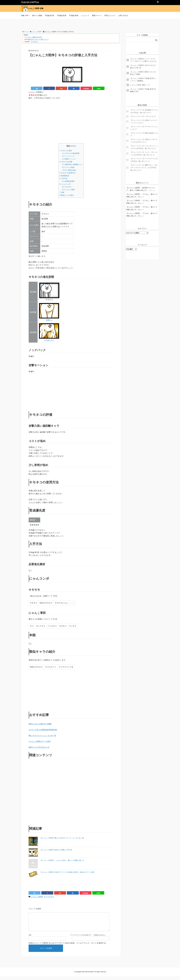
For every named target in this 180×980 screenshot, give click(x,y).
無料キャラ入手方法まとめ (40, 747)
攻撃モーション (69, 159)
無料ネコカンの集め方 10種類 (41, 724)
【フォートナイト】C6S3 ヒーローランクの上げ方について (144, 141)
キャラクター (50, 897)
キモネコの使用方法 (67, 173)
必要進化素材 (68, 181)
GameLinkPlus (30, 2)
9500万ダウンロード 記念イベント (38, 39)
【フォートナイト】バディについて (143, 116)
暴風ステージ (97, 15)
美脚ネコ (49, 320)
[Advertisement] (90, 24)
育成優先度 (64, 176)
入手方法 (63, 178)
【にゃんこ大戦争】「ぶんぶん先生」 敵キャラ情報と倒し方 (62, 860)
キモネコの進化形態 (71, 153)
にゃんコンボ (65, 184)
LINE (99, 89)
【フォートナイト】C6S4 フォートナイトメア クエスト (144, 122)
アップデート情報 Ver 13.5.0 (33, 37)
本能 (61, 192)
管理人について (110, 15)
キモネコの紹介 (66, 150)
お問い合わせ (123, 15)
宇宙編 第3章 (74, 15)
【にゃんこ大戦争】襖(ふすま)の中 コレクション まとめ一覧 (62, 838)
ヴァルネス (34, 42)
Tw (37, 89)
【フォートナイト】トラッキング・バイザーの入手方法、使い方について (144, 147)
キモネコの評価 (66, 162)
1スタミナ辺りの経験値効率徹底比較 (44, 730)
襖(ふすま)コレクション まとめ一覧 (43, 736)
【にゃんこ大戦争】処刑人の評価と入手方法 (56, 850)
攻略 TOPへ (25, 15)
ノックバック (68, 156)
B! (74, 89)
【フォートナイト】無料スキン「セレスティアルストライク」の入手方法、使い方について (144, 168)
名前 (30, 939)
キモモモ (66, 187)
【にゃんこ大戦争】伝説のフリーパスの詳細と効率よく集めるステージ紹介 (67, 872)
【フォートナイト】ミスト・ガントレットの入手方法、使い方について (144, 153)
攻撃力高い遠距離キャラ (72, 164)
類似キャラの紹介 (66, 195)
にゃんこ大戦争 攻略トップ (140, 85)
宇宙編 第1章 (49, 15)
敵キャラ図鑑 (37, 15)
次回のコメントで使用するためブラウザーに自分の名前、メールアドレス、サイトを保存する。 (68, 947)
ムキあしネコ (49, 340)
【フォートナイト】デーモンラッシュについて (144, 128)
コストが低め (68, 167)
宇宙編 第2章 (62, 15)
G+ (61, 89)
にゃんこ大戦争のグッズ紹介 (41, 741)
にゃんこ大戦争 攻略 (33, 8)
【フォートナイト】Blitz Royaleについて (144, 134)
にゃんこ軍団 (68, 190)
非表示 (73, 146)
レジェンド (85, 15)
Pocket (86, 89)
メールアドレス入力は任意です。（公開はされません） (89, 939)
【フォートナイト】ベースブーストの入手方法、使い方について (144, 160)
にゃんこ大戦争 (37, 897)
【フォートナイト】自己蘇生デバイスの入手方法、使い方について (144, 111)
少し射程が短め (69, 170)
